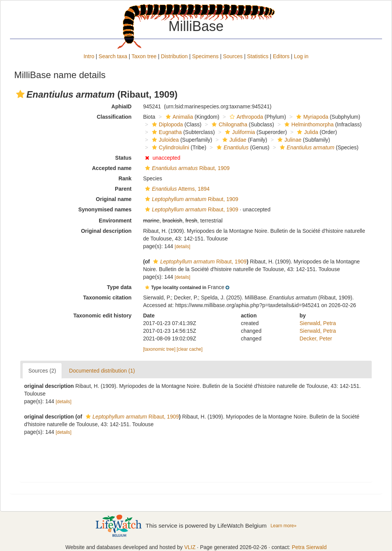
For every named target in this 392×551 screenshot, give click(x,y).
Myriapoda (311, 117)
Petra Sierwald (309, 547)
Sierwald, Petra (318, 323)
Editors (281, 56)
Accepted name (112, 168)
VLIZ (190, 547)
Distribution (174, 56)
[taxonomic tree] (159, 349)
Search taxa (113, 56)
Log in (301, 56)
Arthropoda (245, 117)
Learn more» (284, 526)
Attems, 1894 (176, 189)
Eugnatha (166, 132)
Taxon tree (144, 56)
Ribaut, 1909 (186, 168)
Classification (114, 117)
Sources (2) (42, 371)
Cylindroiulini (170, 147)
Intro (89, 56)
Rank (125, 178)
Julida (307, 132)
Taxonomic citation (107, 298)
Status (123, 158)
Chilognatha (229, 124)
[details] (182, 247)
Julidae (233, 140)
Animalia (179, 117)
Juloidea (164, 140)
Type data (119, 287)
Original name (114, 199)
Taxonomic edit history (102, 316)
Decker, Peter (316, 338)
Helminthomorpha (308, 124)
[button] (20, 94)
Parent (123, 189)
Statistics (258, 56)
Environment (115, 221)
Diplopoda (167, 124)
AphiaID (122, 106)
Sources (233, 56)
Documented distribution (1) (102, 371)
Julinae (288, 140)
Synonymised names (105, 209)
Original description (106, 231)
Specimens (205, 56)
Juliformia (239, 132)
